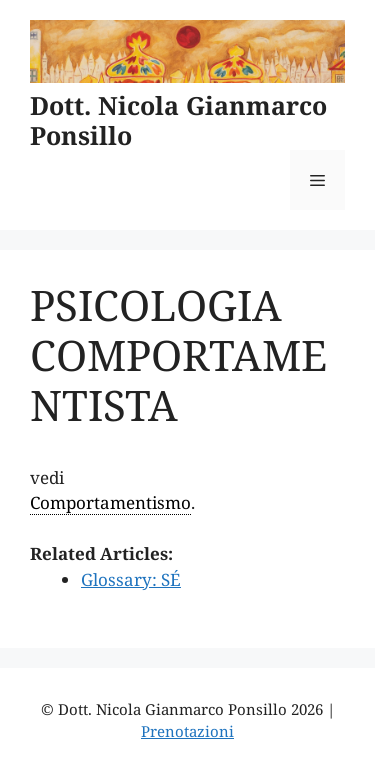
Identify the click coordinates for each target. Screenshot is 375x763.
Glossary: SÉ (131, 579)
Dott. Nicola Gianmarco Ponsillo (178, 120)
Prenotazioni (187, 731)
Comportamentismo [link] (110, 502)
